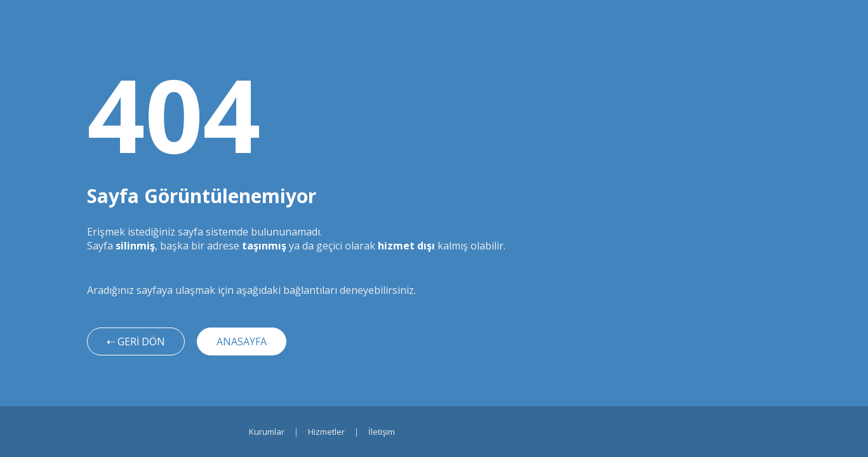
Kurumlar (267, 432)
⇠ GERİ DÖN (136, 341)
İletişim (382, 432)
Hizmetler (326, 432)
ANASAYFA (242, 341)
